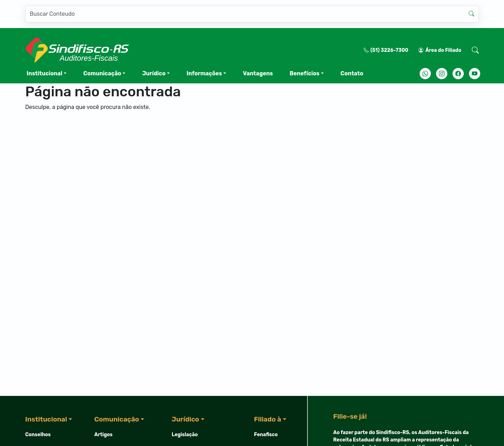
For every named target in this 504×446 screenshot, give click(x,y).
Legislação (185, 435)
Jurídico (154, 73)
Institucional (44, 73)
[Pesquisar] (245, 14)
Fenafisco (266, 435)
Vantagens (258, 73)
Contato (352, 73)
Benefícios (304, 73)
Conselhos (38, 435)
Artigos (104, 435)
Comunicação (102, 73)
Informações (204, 73)
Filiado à (268, 419)
